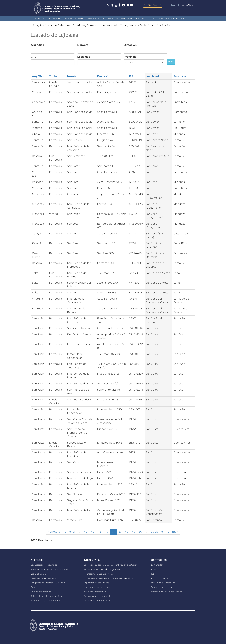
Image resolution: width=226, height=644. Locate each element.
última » (173, 532)
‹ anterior (69, 532)
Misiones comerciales (95, 592)
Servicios (39, 19)
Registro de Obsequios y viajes (166, 592)
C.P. (33, 57)
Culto (34, 587)
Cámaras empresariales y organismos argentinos (109, 578)
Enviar (171, 62)
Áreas (154, 569)
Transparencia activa (161, 587)
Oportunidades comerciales (98, 596)
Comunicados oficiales (172, 19)
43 (92, 532)
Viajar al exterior (39, 574)
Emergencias (153, 5)
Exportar (126, 19)
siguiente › (158, 532)
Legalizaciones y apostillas (44, 565)
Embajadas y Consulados (103, 19)
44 (99, 532)
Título (53, 76)
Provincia (130, 57)
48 (127, 532)
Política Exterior (75, 19)
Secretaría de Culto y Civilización (150, 25)
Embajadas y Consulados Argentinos (102, 569)
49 (134, 532)
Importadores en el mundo (98, 587)
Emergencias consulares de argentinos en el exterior (110, 565)
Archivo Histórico (160, 578)
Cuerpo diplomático (41, 592)
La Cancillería (158, 565)
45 (106, 532)
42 (86, 532)
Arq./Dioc (37, 45)
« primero (54, 532)
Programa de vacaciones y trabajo (48, 583)
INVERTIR (139, 19)
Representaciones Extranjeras (99, 574)
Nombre (83, 45)
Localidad (84, 57)
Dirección (130, 45)
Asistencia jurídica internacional (47, 596)
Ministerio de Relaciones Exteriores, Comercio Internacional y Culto (83, 25)
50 (140, 532)
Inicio (34, 25)
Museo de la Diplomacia (163, 583)
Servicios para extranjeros (44, 578)
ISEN (154, 574)
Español (187, 5)
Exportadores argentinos (96, 583)
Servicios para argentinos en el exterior (50, 569)
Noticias (151, 19)
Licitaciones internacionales (98, 601)
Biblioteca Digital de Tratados (46, 601)
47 (120, 532)
